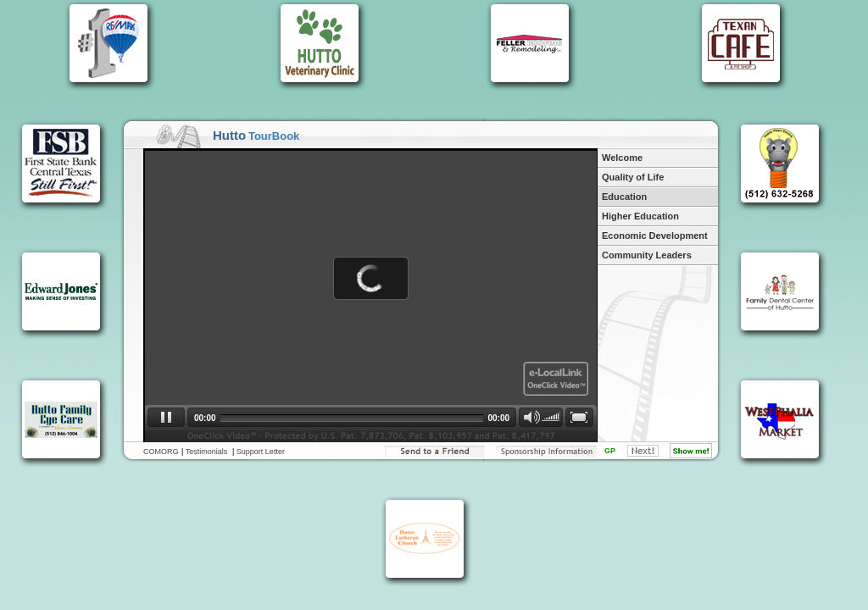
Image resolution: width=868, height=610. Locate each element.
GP (610, 451)
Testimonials (207, 452)
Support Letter (261, 452)
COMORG (161, 452)
